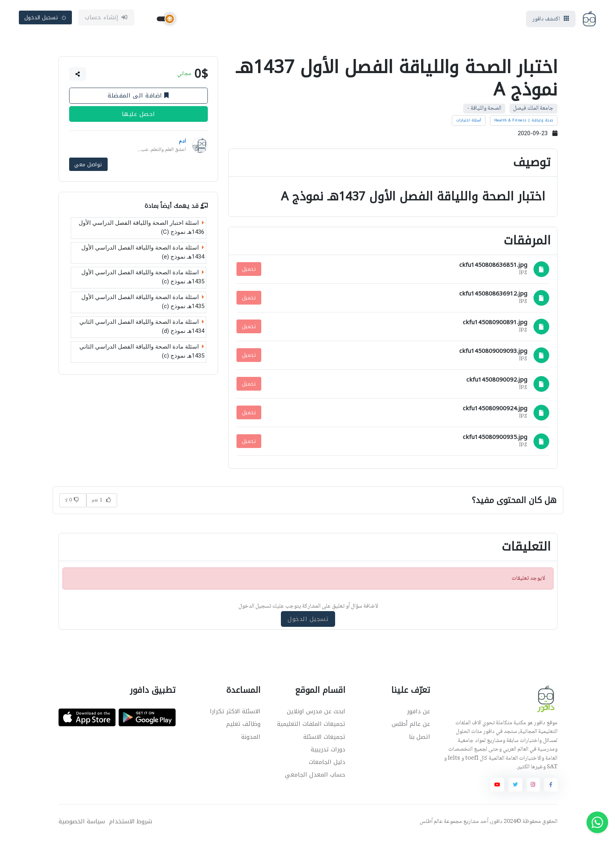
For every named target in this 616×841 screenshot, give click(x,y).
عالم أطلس (431, 823)
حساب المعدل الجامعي (315, 776)
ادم (182, 143)
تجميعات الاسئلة (324, 738)
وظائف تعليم (243, 726)
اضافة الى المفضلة (138, 97)
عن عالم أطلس (411, 726)
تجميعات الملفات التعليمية (311, 726)
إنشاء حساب (106, 18)
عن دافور (419, 713)
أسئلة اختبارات (469, 122)
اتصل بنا (420, 738)
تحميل (249, 271)
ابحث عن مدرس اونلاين (316, 713)
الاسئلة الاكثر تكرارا (235, 713)
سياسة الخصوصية (82, 823)
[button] (78, 76)
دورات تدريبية (328, 751)
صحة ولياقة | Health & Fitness (524, 122)
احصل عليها (138, 116)
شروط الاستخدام (131, 823)
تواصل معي (88, 166)
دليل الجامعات (327, 764)
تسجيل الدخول (46, 18)
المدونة (251, 738)
